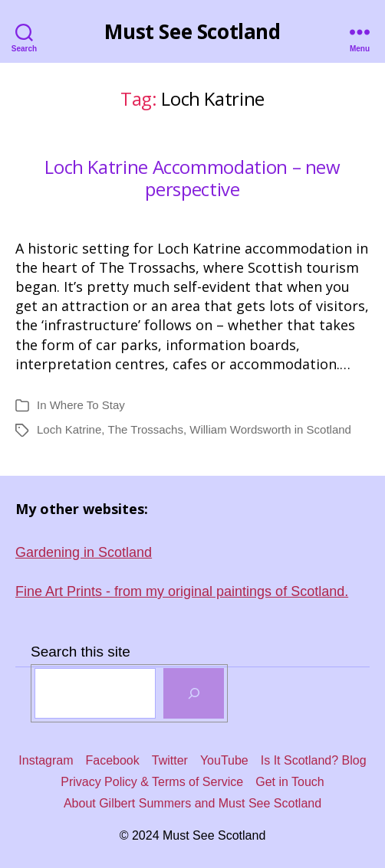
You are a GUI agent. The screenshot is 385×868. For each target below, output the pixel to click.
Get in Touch (290, 782)
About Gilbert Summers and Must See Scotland (192, 803)
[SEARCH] (194, 693)
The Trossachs (146, 429)
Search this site (81, 652)
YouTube (224, 760)
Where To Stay (87, 405)
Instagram (46, 760)
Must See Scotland (192, 31)
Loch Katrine (69, 429)
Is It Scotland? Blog (314, 760)
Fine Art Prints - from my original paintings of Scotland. (182, 591)
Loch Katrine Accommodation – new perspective (192, 179)
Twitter (170, 760)
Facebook (113, 760)
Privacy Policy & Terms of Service (152, 782)
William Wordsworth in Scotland (270, 429)
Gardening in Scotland (84, 552)
